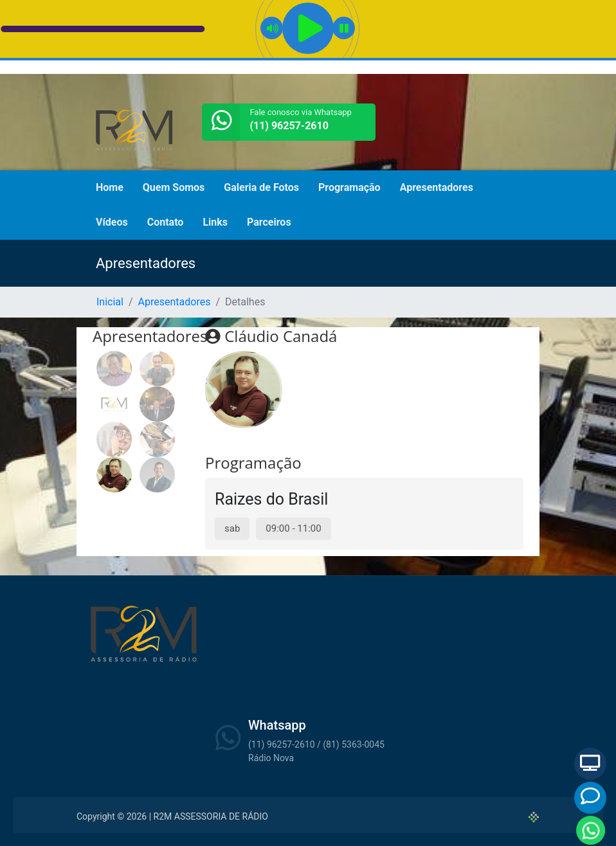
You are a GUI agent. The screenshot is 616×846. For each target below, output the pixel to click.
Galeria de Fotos (261, 187)
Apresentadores (437, 187)
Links (215, 222)
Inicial (110, 302)
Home (110, 187)
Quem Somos (174, 187)
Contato (166, 222)
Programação (349, 187)
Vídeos (112, 222)
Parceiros (269, 222)
